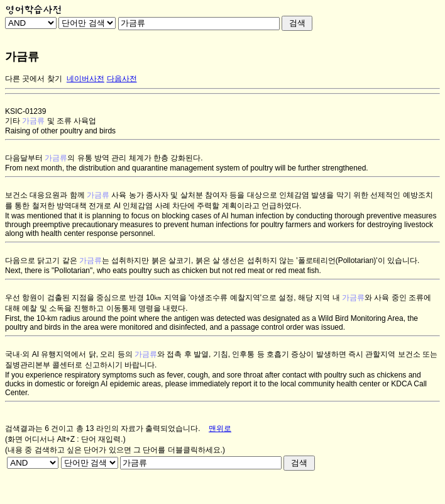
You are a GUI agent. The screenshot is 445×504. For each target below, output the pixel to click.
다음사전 (122, 79)
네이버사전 (85, 79)
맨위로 (220, 428)
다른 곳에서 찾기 (34, 79)
